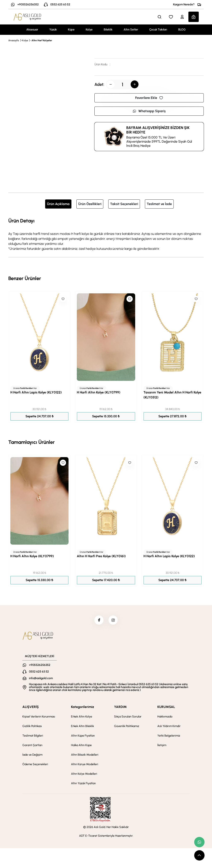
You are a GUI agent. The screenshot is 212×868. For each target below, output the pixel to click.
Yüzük (53, 30)
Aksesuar (32, 30)
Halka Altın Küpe (81, 746)
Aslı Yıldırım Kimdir (169, 727)
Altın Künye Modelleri (85, 765)
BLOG (182, 30)
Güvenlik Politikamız (127, 727)
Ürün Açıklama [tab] (58, 204)
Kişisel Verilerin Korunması (39, 718)
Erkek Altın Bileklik (83, 727)
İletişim (162, 746)
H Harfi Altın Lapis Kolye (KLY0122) (36, 392)
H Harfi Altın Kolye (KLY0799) (99, 392)
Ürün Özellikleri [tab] (90, 204)
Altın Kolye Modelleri (84, 775)
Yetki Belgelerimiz (169, 737)
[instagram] (114, 621)
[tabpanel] (106, 234)
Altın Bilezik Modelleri (85, 756)
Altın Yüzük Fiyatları (83, 785)
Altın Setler (131, 30)
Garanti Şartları (32, 746)
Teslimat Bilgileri (33, 737)
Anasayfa (14, 40)
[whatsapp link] (199, 842)
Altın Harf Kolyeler (42, 40)
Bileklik (108, 30)
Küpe (71, 30)
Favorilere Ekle (149, 98)
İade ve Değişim (32, 756)
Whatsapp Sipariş (149, 111)
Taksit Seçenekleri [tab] (124, 204)
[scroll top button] (199, 855)
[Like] (63, 299)
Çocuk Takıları (158, 30)
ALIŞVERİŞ (31, 708)
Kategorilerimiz (83, 708)
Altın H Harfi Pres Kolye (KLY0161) (101, 556)
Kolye (89, 30)
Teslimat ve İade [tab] (159, 204)
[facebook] (98, 621)
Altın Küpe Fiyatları (83, 737)
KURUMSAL (166, 708)
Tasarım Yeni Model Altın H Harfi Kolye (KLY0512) (172, 395)
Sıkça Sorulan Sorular (128, 718)
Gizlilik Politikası (32, 727)
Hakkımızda (165, 718)
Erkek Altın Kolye (82, 718)
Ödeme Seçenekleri (35, 765)
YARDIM (120, 708)
